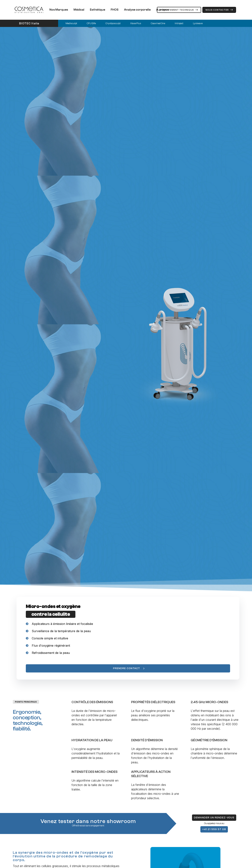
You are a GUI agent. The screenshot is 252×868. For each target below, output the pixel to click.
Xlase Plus (136, 23)
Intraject (179, 23)
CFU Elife (91, 23)
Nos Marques (59, 10)
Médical (79, 10)
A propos (162, 10)
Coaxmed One (158, 23)
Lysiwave (198, 23)
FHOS (115, 10)
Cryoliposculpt (113, 23)
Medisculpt (71, 23)
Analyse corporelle (137, 10)
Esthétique (97, 10)
